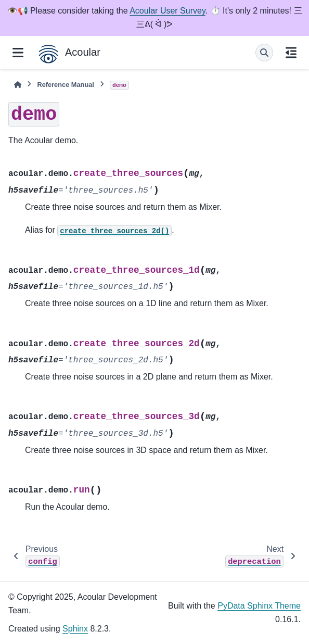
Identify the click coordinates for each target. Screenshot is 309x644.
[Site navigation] (18, 53)
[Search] (264, 53)
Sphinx (75, 629)
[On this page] (291, 53)
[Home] (18, 85)
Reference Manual (66, 85)
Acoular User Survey (168, 11)
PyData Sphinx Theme (259, 606)
